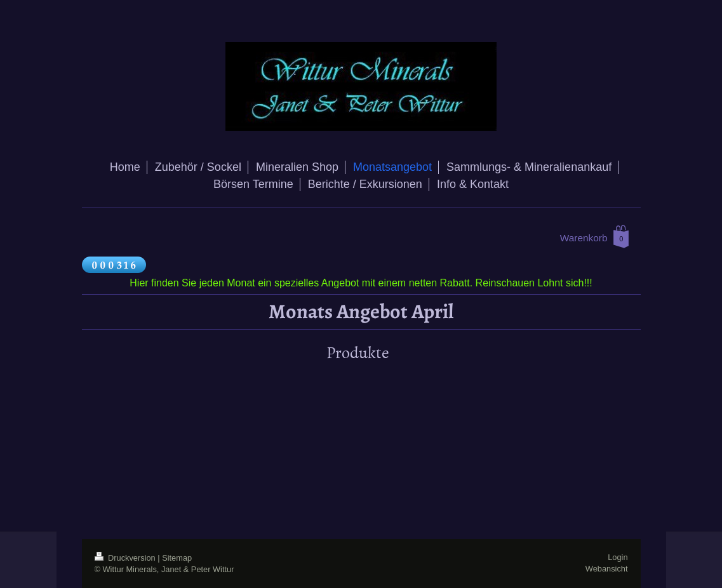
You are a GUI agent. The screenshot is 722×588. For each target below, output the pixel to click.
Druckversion (126, 558)
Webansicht (607, 569)
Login (618, 557)
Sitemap (177, 558)
